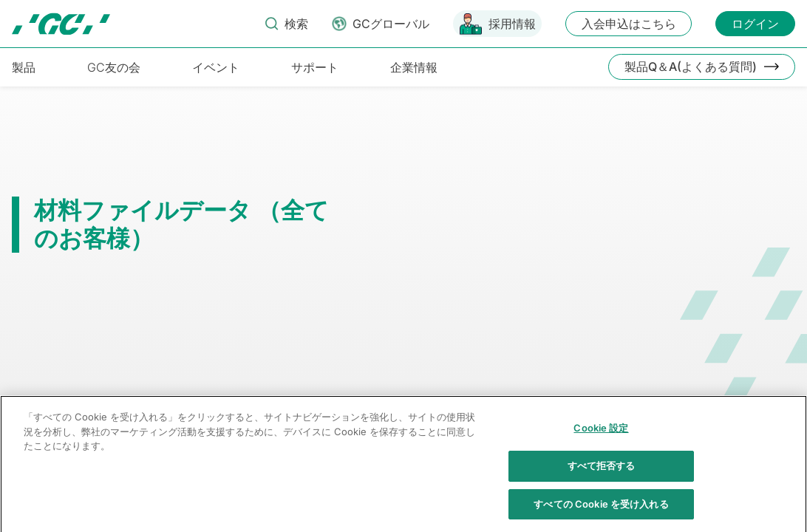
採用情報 (512, 24)
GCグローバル (391, 24)
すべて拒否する (602, 485)
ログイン (755, 24)
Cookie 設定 (601, 448)
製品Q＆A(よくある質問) (691, 66)
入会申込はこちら (629, 24)
